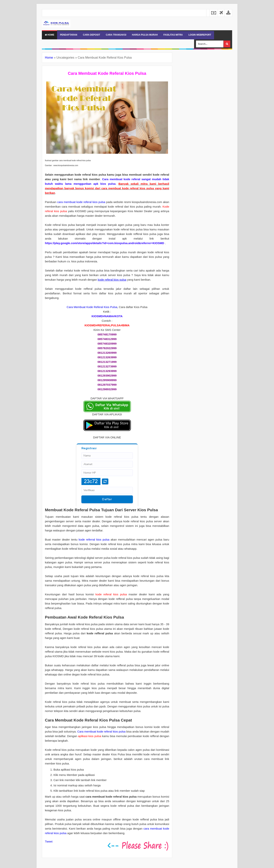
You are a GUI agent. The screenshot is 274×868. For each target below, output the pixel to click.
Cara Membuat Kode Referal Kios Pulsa (92, 307)
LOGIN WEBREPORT (200, 35)
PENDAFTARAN (68, 35)
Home (49, 35)
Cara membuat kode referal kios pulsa (101, 731)
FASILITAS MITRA (173, 35)
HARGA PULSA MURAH (145, 35)
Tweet (49, 841)
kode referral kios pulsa (94, 540)
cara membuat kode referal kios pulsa (81, 202)
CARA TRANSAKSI (116, 35)
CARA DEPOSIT (92, 35)
